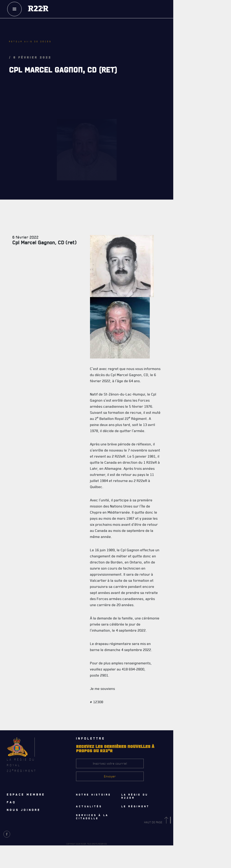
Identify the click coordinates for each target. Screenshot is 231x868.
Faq (11, 802)
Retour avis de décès (30, 42)
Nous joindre (24, 810)
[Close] (225, 756)
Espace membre (26, 794)
